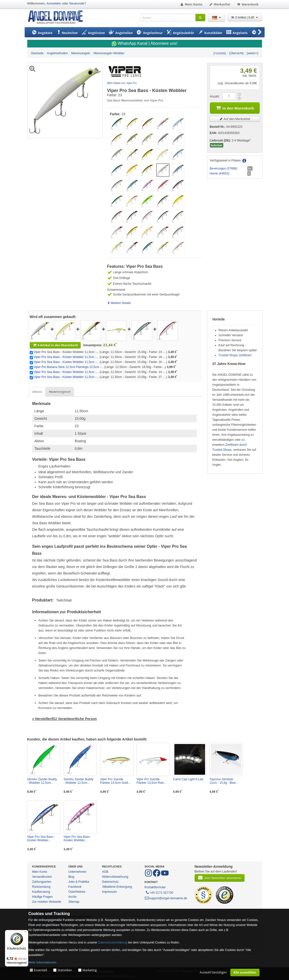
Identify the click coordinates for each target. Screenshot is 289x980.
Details (37, 392)
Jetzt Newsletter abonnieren (220, 877)
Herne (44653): (220, 173)
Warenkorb (247, 4)
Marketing (90, 970)
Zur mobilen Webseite (47, 902)
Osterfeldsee (77, 892)
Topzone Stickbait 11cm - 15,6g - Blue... (224, 781)
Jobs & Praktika (79, 882)
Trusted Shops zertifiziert (235, 355)
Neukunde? (78, 3)
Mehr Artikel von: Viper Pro (122, 83)
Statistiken (65, 970)
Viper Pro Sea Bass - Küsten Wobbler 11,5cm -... (66, 357)
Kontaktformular (155, 887)
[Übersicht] (236, 53)
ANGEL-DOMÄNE (58, 17)
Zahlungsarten (42, 882)
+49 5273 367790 (159, 892)
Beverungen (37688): (224, 168)
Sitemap (74, 902)
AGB (105, 872)
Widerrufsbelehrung (115, 877)
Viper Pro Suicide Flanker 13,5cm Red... (151, 781)
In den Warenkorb (235, 108)
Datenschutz (111, 882)
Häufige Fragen (43, 897)
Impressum (110, 892)
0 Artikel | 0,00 (245, 17)
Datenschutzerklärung (113, 942)
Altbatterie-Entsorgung (117, 887)
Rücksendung (41, 887)
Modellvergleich (60, 392)
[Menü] (25, 933)
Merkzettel (219, 4)
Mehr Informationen (42, 962)
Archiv (73, 897)
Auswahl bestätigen (213, 972)
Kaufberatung (41, 892)
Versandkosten (42, 877)
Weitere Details (119, 303)
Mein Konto (191, 4)
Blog (71, 877)
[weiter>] (253, 53)
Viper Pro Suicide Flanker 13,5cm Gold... (115, 781)
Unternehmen (78, 872)
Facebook (75, 887)
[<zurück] (220, 53)
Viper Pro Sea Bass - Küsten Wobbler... (41, 838)
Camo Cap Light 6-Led (188, 779)
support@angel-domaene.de (166, 898)
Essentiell (40, 970)
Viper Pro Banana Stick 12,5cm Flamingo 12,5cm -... (69, 367)
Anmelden (54, 3)
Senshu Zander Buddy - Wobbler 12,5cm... (42, 781)
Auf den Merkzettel (235, 119)
